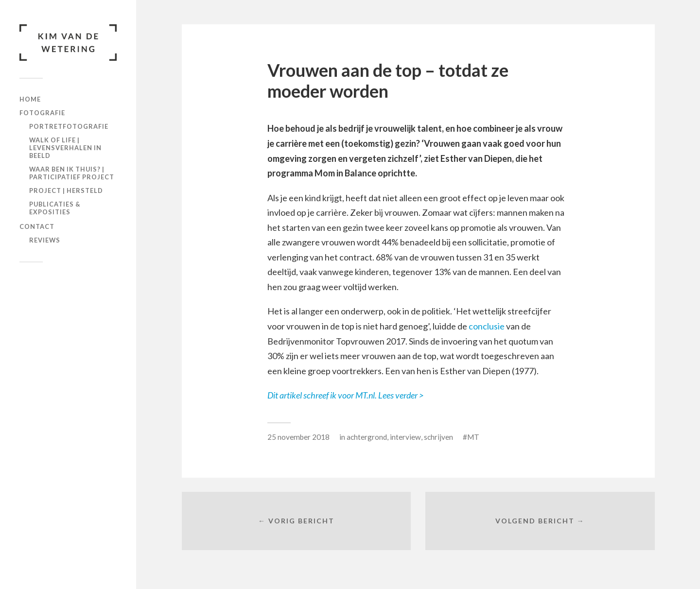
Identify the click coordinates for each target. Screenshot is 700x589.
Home (30, 99)
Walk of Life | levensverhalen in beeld (65, 148)
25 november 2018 (298, 437)
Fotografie (42, 113)
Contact (37, 226)
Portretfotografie (69, 126)
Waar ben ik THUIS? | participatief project (72, 173)
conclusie (487, 326)
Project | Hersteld (66, 191)
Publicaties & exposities (55, 208)
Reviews (45, 240)
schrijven (438, 437)
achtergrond (367, 437)
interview (405, 437)
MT (473, 437)
